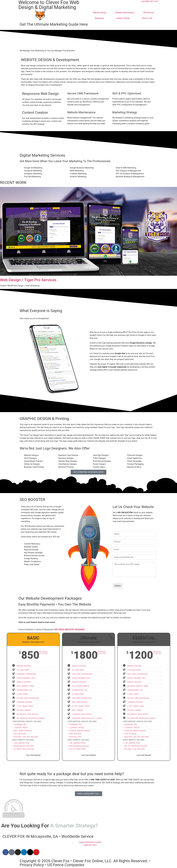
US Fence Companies (66, 865)
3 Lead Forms (22, 694)
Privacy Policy (32, 865)
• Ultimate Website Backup (79, 731)
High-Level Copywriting (82, 674)
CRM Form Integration (82, 698)
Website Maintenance (125, 13)
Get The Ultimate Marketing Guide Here (54, 24)
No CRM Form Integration (28, 698)
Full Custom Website (81, 686)
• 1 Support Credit (20, 728)
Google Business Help (26, 678)
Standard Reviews (24, 702)
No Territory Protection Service (31, 718)
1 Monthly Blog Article (82, 714)
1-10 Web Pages (23, 670)
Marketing (99, 18)
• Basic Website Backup (22, 731)
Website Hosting (79, 666)
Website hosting (24, 666)
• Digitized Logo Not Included (25, 737)
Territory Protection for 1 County (87, 718)
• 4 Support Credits (76, 728)
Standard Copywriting (26, 674)
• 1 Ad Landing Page (21, 743)
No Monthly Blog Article (27, 714)
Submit (118, 586)
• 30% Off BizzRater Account (135, 746)
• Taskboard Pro (19, 724)
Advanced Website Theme (138, 686)
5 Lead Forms (133, 694)
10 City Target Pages (81, 706)
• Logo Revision (19, 734)
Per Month (43, 653)
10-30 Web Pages (134, 670)
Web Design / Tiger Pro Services (28, 280)
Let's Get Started (33, 755)
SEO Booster (149, 13)
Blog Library (78, 710)
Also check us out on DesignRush (34, 318)
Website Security (24, 682)
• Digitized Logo (75, 737)
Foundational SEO (24, 690)
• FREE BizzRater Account (78, 746)
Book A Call (147, 18)
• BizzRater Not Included (23, 746)
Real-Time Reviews (80, 702)
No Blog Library (24, 710)
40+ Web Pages (78, 670)
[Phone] (134, 542)
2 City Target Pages (25, 706)
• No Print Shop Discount (23, 749)
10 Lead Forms (78, 694)
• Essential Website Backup (135, 731)
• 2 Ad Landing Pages (77, 743)
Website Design (100, 13)
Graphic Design (123, 18)
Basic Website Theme (25, 686)
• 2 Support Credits (131, 728)
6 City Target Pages (136, 706)
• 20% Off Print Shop (77, 749)
